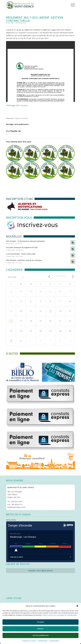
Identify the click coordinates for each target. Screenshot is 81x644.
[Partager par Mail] (20, 131)
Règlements (23, 23)
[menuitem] (69, 5)
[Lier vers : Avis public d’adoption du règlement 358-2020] (66, 170)
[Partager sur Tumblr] (14, 131)
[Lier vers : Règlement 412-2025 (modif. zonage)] (14, 170)
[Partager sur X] (8, 131)
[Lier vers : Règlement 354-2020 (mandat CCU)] (32, 170)
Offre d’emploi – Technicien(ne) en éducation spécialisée (25, 241)
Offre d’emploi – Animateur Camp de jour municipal (24, 260)
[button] (77, 606)
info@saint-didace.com (16, 507)
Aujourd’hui (61, 276)
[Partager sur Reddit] (18, 131)
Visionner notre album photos (40, 570)
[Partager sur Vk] (16, 131)
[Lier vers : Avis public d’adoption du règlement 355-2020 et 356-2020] (49, 153)
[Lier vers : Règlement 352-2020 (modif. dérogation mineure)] (32, 153)
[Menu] (69, 5)
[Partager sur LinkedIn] (13, 131)
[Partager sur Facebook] (7, 131)
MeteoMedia (11, 520)
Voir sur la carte (40, 557)
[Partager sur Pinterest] (11, 131)
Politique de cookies (29, 641)
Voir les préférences (40, 635)
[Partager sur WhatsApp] (10, 131)
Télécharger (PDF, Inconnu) (17, 105)
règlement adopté (21, 118)
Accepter (40, 622)
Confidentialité (42, 641)
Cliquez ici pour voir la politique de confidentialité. (60, 615)
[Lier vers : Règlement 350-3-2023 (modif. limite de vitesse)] (49, 170)
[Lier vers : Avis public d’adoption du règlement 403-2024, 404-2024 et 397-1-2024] (14, 153)
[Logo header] (34, 5)
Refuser (40, 629)
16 (11, 321)
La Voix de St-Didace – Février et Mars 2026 (21, 254)
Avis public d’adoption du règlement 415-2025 (22, 248)
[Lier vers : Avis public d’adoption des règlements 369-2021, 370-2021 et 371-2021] (66, 153)
